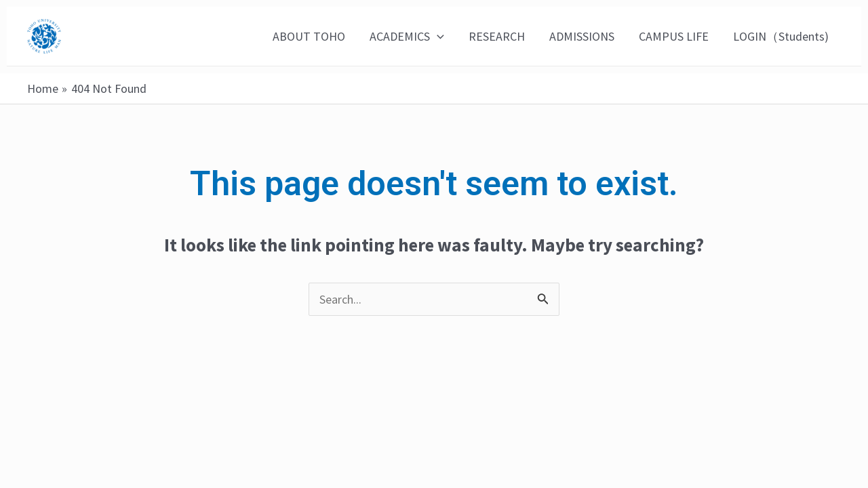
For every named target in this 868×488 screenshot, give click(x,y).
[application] (437, 37)
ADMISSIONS (582, 36)
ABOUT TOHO (309, 36)
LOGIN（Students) (781, 36)
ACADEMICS (407, 37)
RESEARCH (497, 36)
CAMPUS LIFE (674, 36)
